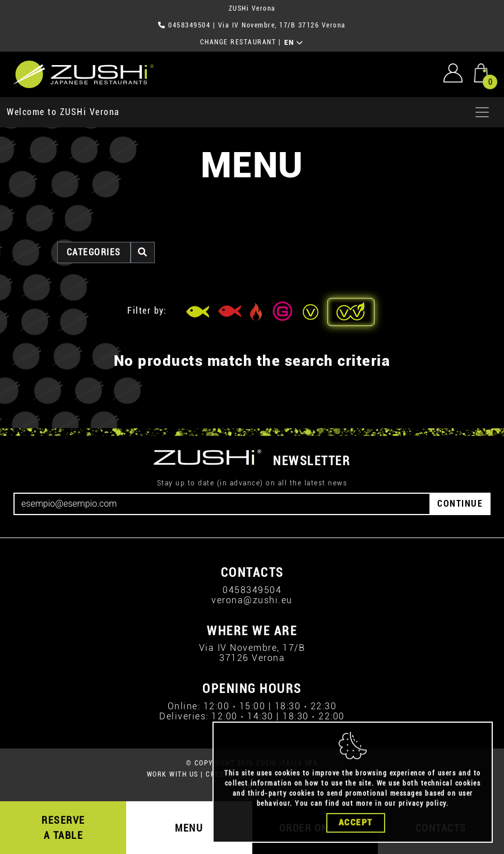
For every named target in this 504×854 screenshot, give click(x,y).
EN (294, 43)
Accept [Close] (356, 823)
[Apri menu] (482, 112)
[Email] (222, 504)
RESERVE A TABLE (63, 828)
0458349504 (189, 25)
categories (94, 252)
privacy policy (422, 804)
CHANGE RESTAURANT (238, 42)
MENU (189, 828)
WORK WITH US (173, 774)
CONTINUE (460, 504)
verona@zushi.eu (252, 600)
